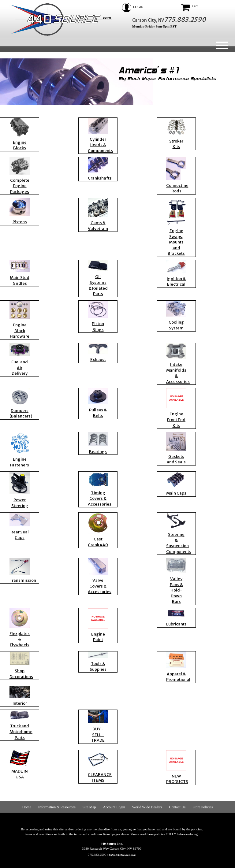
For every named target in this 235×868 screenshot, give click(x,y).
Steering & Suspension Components (179, 543)
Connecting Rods (177, 188)
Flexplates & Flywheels (20, 639)
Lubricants (176, 624)
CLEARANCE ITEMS (100, 777)
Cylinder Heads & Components (100, 145)
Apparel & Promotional (178, 677)
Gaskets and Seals (176, 459)
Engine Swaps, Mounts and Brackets (176, 242)
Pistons (20, 222)
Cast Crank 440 (98, 542)
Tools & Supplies (98, 666)
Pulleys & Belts (98, 413)
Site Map (89, 807)
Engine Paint (98, 637)
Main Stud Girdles (20, 280)
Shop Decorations (21, 674)
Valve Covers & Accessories (100, 586)
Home (27, 807)
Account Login (114, 807)
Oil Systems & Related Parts (98, 285)
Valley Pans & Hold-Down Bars (176, 590)
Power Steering (20, 503)
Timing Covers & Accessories (100, 499)
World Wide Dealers (147, 807)
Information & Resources (57, 807)
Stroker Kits (176, 144)
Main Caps (176, 493)
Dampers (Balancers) (21, 414)
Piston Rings (98, 327)
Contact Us (177, 807)
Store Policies (203, 807)
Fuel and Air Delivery (20, 368)
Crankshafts (100, 178)
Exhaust (98, 360)
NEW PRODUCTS (177, 779)
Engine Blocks (20, 145)
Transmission (23, 580)
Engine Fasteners (20, 462)
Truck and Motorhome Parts (21, 732)
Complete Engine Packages (20, 186)
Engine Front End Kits (176, 420)
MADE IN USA (20, 774)
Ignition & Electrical (176, 282)
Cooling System (176, 325)
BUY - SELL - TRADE (98, 735)
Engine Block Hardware (20, 331)
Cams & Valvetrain (98, 226)
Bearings (98, 452)
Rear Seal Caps (20, 535)
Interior (20, 703)
